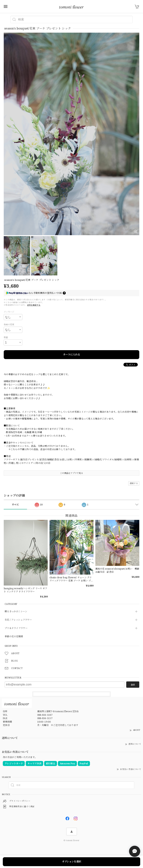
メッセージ (9, 312)
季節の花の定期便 (14, 637)
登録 (133, 685)
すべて (15, 505)
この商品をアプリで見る (71, 473)
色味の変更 (9, 324)
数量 (6, 337)
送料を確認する (34, 305)
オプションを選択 (72, 862)
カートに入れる (72, 354)
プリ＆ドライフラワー (16, 628)
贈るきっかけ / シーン (16, 612)
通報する (134, 483)
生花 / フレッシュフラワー (18, 620)
